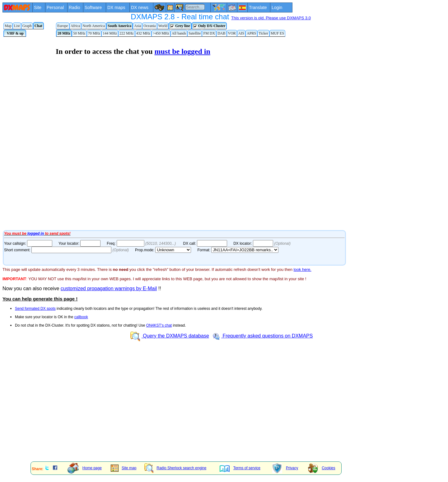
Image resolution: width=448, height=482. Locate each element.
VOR (232, 33)
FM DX (209, 33)
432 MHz (143, 33)
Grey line (180, 26)
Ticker (263, 33)
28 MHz (64, 33)
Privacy (285, 468)
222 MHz (127, 33)
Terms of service (240, 468)
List (17, 26)
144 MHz (110, 33)
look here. (303, 269)
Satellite (195, 33)
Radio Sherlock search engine (175, 468)
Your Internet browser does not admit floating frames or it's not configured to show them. (161, 133)
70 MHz (94, 33)
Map (8, 26)
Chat (38, 26)
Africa (75, 26)
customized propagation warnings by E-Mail (109, 288)
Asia (138, 26)
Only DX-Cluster (209, 26)
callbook (81, 317)
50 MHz (79, 33)
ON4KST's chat (159, 325)
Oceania (149, 26)
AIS (241, 33)
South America (119, 26)
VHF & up (15, 33)
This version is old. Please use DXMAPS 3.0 (271, 18)
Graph (27, 26)
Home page (85, 468)
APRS (251, 33)
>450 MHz (161, 33)
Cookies (322, 468)
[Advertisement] (189, 413)
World (163, 26)
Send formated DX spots (35, 309)
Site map (124, 468)
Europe (63, 26)
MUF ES (277, 33)
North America (94, 26)
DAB (221, 33)
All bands (179, 33)
